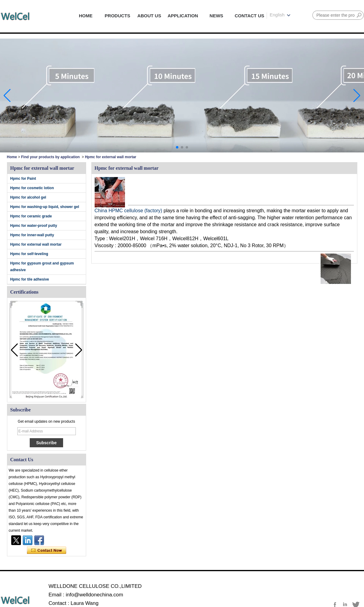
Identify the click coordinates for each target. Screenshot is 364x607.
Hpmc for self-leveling (29, 254)
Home (12, 157)
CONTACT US (249, 16)
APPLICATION (183, 16)
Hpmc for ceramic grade (31, 216)
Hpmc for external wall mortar (36, 244)
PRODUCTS (117, 16)
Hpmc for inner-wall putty (32, 235)
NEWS (216, 16)
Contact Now (47, 551)
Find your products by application (51, 157)
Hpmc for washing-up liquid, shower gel (45, 207)
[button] (177, 147)
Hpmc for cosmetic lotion (32, 188)
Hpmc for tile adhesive (30, 279)
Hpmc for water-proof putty (34, 226)
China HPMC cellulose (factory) (129, 211)
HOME (86, 16)
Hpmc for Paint (23, 179)
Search (359, 15)
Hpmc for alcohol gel (28, 197)
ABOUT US (149, 16)
